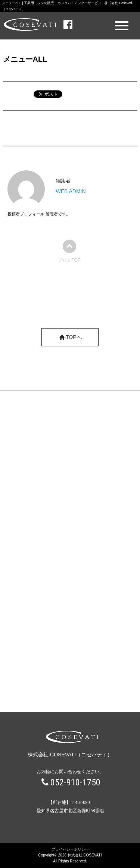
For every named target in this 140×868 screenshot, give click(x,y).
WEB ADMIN (71, 191)
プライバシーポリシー (70, 849)
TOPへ (70, 337)
